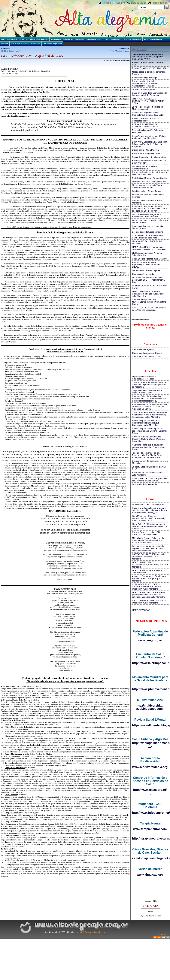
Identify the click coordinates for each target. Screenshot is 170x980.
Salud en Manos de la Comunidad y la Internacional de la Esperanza (150, 94)
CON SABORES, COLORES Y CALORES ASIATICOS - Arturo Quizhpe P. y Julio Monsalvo (146, 587)
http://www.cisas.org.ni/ (150, 790)
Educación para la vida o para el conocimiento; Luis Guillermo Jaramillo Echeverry (150, 431)
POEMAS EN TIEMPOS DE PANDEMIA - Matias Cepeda (145, 125)
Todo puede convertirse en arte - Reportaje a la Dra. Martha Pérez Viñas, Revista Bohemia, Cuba (147, 455)
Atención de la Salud (95, 39)
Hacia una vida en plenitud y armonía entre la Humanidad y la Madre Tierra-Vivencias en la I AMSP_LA (149, 510)
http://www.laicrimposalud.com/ (150, 663)
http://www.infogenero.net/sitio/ (150, 813)
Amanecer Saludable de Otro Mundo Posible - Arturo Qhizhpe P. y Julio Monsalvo (149, 578)
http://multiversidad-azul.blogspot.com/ (150, 707)
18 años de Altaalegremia (144, 89)
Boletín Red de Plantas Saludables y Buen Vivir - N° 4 (149, 162)
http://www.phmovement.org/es (150, 689)
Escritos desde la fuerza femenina (148, 232)
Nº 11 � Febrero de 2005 (12, 51)
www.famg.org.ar (150, 640)
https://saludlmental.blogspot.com (150, 725)
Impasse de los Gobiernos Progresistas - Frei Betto (144, 378)
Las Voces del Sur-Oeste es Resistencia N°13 (145, 168)
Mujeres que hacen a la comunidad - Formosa (149, 196)
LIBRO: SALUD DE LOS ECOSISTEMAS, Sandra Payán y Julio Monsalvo (150, 565)
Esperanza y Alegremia (132, 39)
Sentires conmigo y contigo (144, 78)
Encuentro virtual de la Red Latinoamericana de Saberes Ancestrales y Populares (145, 84)
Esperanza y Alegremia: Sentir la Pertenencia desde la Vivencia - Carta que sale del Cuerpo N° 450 (149, 209)
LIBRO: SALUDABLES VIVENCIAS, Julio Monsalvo (149, 572)
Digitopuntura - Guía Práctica (145, 150)
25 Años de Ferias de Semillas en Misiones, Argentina (147, 108)
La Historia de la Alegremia (144, 484)
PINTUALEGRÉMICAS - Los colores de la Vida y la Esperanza (149, 309)
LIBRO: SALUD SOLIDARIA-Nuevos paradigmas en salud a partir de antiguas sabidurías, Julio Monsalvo (149, 595)
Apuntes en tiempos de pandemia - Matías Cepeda (148, 227)
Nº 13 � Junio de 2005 (119, 51)
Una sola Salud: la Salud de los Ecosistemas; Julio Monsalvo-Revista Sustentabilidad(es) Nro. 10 (149, 399)
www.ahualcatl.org (150, 875)
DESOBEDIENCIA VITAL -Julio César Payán (149, 287)
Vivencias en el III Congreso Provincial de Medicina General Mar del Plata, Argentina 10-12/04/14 (150, 407)
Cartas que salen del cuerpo (12, 39)
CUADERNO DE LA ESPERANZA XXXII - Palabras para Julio (148, 237)
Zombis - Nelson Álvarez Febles (147, 191)
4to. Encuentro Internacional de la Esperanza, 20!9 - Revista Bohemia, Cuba (149, 280)
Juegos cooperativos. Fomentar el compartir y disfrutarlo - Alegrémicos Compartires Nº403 (149, 57)
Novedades (36, 44)
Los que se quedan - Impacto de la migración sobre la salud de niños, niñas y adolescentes (148, 548)
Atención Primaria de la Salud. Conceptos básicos (146, 120)
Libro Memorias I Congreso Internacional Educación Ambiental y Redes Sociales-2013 (149, 518)
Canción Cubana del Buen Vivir (146, 357)
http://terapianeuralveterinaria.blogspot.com (150, 838)
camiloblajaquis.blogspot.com (150, 858)
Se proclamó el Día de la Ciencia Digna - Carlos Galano (147, 392)
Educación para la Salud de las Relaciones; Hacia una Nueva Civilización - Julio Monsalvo (146, 423)
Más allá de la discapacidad (37, 39)
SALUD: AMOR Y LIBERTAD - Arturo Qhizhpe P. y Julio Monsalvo (149, 602)
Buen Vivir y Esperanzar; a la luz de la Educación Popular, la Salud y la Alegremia (150, 144)
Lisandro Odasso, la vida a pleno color (150, 182)
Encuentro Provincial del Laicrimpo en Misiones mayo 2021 (149, 173)
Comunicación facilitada (143, 274)
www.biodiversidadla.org (150, 767)
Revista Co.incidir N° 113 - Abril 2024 (149, 68)
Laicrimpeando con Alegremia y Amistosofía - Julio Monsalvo (146, 216)
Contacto (121, 3)
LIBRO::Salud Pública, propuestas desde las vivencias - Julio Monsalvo (149, 248)
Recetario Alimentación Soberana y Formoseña (148, 131)
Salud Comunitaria (113, 39)
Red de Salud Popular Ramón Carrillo (149, 178)
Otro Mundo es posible (20, 44)
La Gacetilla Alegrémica (52, 44)
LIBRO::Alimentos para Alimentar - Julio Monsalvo (148, 254)
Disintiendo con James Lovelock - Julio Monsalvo (150, 462)
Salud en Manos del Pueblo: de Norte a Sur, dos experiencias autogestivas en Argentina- (149, 385)
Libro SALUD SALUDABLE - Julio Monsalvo (147, 242)
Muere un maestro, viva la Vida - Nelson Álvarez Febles (147, 186)
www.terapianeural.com (150, 829)
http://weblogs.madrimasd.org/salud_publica (150, 743)
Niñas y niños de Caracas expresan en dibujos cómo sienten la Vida (150, 480)
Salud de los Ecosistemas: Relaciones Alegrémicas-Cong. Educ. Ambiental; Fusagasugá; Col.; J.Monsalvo (150, 415)
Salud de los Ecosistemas (74, 39)
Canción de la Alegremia (143, 349)
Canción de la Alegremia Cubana (147, 353)
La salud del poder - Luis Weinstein (148, 504)
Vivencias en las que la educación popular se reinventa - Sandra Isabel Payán (149, 447)
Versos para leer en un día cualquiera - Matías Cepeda (150, 221)
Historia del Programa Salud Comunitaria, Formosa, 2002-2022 (148, 114)
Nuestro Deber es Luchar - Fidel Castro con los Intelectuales (147, 533)
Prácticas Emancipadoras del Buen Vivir (148, 64)
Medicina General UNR (153, 39)
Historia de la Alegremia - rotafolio (148, 153)
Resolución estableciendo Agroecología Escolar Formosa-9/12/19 (147, 265)
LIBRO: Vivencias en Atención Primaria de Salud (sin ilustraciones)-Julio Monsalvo (149, 294)
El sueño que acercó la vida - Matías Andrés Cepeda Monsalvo (149, 137)
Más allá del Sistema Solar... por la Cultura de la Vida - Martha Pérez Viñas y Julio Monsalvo (148, 540)
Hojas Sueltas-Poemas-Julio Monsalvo (150, 259)
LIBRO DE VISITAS (141, 610)
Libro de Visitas (139, 3)
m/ (150, 747)
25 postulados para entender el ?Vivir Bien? (149, 468)
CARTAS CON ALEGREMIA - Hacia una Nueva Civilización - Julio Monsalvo (149, 556)
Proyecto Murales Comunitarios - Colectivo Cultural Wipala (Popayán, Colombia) (149, 439)
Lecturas (5, 44)
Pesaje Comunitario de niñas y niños (149, 157)
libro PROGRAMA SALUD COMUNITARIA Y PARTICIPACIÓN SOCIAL (148, 101)
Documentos (56, 39)
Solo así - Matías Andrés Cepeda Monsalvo (147, 202)
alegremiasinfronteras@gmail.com (89, 932)
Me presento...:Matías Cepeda (146, 270)
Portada (107, 3)
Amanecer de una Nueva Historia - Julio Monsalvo (148, 474)
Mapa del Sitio (160, 3)
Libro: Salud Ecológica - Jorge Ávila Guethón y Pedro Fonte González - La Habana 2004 (150, 526)
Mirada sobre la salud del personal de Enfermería (149, 73)
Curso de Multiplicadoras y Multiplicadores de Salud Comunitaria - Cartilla (150, 302)
